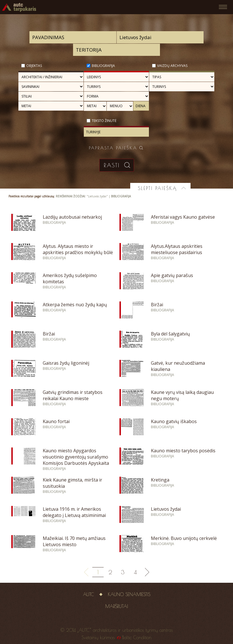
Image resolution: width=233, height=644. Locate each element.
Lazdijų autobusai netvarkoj (72, 217)
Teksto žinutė (104, 121)
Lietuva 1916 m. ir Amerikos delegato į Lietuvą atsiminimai (74, 512)
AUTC (88, 594)
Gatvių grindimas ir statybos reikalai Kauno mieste (73, 395)
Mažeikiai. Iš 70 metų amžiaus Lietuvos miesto (74, 541)
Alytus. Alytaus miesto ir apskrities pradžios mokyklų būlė (78, 249)
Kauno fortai (56, 421)
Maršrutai (117, 606)
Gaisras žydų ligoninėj (66, 363)
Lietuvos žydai (166, 509)
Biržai (157, 305)
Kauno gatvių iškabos (174, 421)
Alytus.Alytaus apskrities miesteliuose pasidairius (177, 249)
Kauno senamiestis (129, 594)
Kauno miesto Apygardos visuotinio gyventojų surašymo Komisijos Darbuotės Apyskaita (76, 457)
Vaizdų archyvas (172, 66)
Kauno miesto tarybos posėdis (183, 451)
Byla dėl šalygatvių (170, 334)
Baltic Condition (137, 637)
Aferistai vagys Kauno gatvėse (183, 217)
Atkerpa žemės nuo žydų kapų (75, 305)
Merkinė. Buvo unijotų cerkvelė (184, 538)
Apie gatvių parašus (172, 275)
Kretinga (160, 480)
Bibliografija (103, 66)
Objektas (34, 66)
